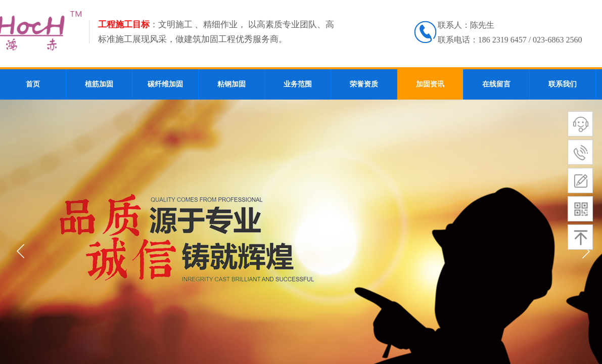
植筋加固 (99, 84)
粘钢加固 (231, 84)
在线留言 (496, 84)
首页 (33, 84)
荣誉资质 (364, 84)
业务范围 (298, 84)
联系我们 (563, 84)
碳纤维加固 (165, 84)
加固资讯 (430, 84)
